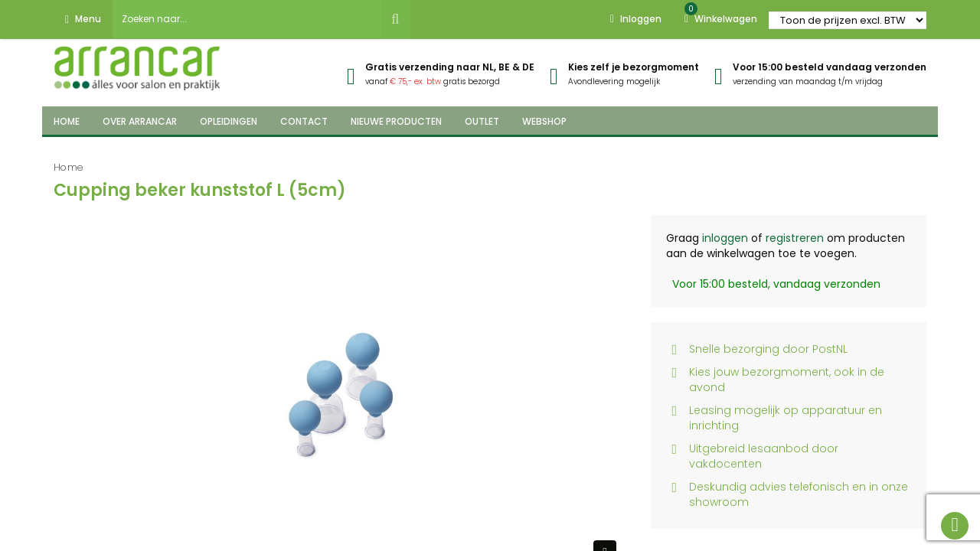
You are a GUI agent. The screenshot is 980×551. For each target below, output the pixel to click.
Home (69, 167)
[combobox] (247, 19)
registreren (795, 238)
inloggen (725, 238)
